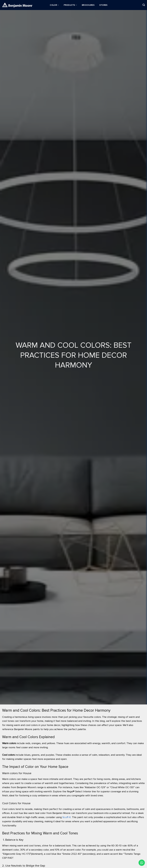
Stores (103, 5)
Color (54, 5)
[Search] (144, 5)
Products (70, 5)
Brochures (88, 5)
